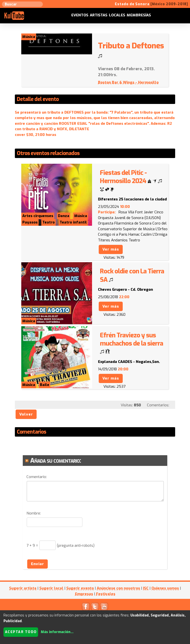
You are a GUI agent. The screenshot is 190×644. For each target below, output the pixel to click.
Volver (26, 414)
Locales (117, 15)
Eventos (80, 15)
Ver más (111, 249)
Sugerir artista (23, 588)
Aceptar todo (21, 632)
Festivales (106, 594)
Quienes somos (165, 588)
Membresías (139, 15)
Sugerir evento (80, 588)
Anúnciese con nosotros (118, 588)
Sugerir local (51, 588)
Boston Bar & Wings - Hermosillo (128, 82)
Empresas (84, 594)
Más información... (57, 632)
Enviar (37, 564)
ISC (146, 588)
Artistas (99, 15)
